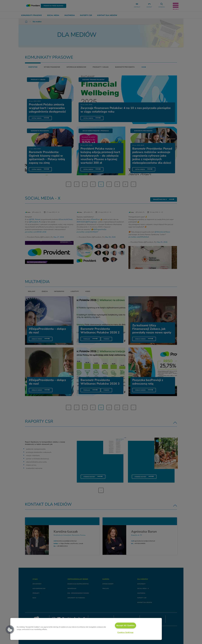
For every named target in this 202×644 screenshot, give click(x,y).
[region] (86, 629)
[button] (10, 630)
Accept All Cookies (125, 625)
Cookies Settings (125, 632)
